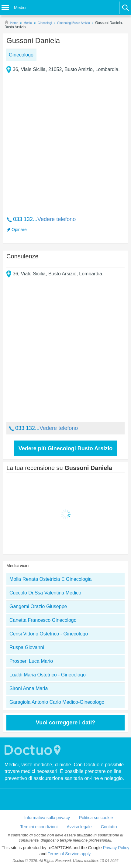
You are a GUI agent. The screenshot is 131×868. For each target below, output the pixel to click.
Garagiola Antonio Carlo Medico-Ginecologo (57, 702)
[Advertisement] (65, 140)
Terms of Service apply (69, 854)
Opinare (19, 230)
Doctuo (33, 750)
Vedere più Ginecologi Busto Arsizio (65, 448)
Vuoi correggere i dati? (65, 723)
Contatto (109, 827)
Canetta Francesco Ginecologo (43, 620)
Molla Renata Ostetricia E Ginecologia (50, 579)
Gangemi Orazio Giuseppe (38, 606)
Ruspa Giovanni (27, 647)
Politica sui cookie (96, 818)
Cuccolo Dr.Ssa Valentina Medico (45, 593)
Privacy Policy (116, 848)
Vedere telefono (57, 219)
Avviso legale (79, 827)
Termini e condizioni (39, 827)
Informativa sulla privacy (47, 818)
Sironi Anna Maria (29, 688)
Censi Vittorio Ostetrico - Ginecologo (49, 634)
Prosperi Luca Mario (31, 661)
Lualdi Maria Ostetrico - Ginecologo (48, 675)
